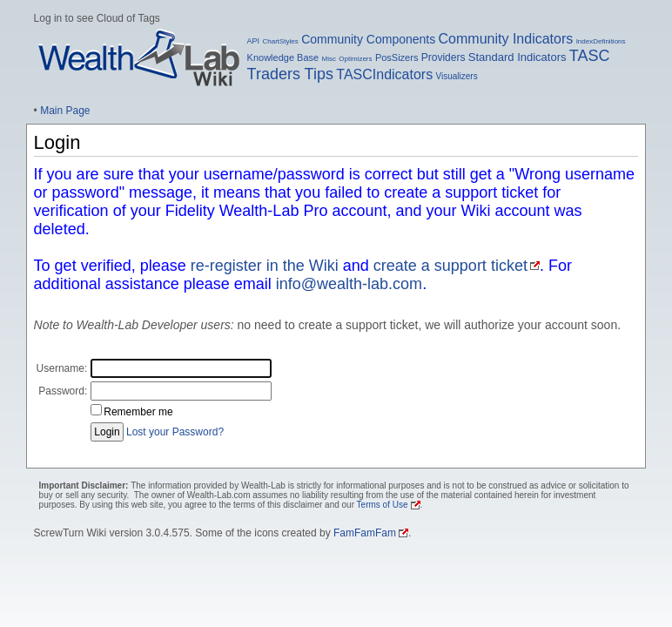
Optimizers (355, 59)
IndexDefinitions (601, 41)
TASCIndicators (384, 74)
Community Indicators (506, 39)
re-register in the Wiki (265, 266)
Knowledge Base (283, 57)
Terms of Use (383, 505)
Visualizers (457, 76)
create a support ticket (450, 266)
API (254, 41)
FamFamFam (365, 533)
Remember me (138, 412)
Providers (444, 57)
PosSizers (397, 57)
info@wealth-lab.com (349, 284)
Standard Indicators (517, 57)
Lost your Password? (175, 432)
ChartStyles (280, 41)
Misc (329, 59)
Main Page (65, 111)
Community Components (368, 39)
